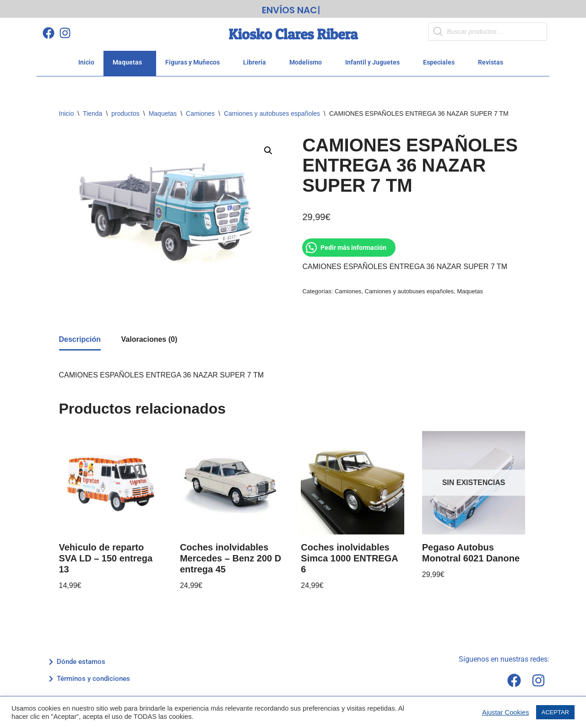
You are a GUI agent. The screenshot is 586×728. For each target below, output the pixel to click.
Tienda (92, 110)
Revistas (493, 59)
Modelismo (308, 59)
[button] (268, 147)
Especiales (441, 59)
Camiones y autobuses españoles (272, 110)
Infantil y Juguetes (375, 59)
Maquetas (130, 59)
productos (125, 110)
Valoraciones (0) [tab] (149, 336)
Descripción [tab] (80, 336)
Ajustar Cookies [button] (506, 712)
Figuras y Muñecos (195, 59)
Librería (257, 59)
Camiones (200, 110)
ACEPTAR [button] (555, 712)
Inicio (86, 59)
